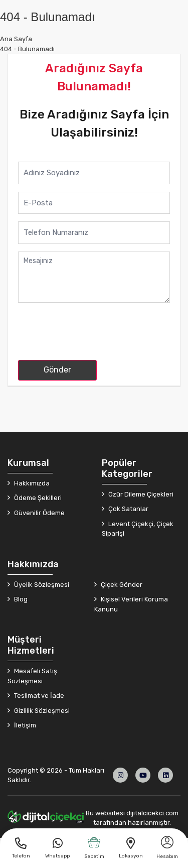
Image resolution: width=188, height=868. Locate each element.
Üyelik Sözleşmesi (41, 585)
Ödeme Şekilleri (37, 498)
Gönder (57, 370)
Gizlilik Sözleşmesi (41, 711)
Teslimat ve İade (38, 696)
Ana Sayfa (16, 39)
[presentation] (94, 333)
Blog (20, 599)
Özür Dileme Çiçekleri (140, 494)
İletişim (24, 725)
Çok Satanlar (128, 509)
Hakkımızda (31, 483)
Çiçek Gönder (121, 585)
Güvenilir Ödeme (39, 513)
